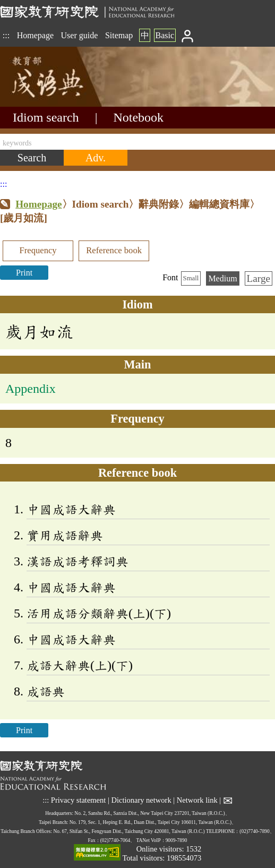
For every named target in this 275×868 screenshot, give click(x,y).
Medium (222, 278)
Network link (197, 800)
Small (191, 278)
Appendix (31, 389)
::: (6, 35)
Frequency (38, 250)
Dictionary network (141, 800)
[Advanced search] (96, 158)
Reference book (114, 250)
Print (24, 273)
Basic (165, 35)
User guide (80, 35)
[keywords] (137, 142)
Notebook (138, 117)
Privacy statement (78, 800)
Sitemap (119, 35)
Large (259, 278)
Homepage (35, 35)
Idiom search (46, 117)
